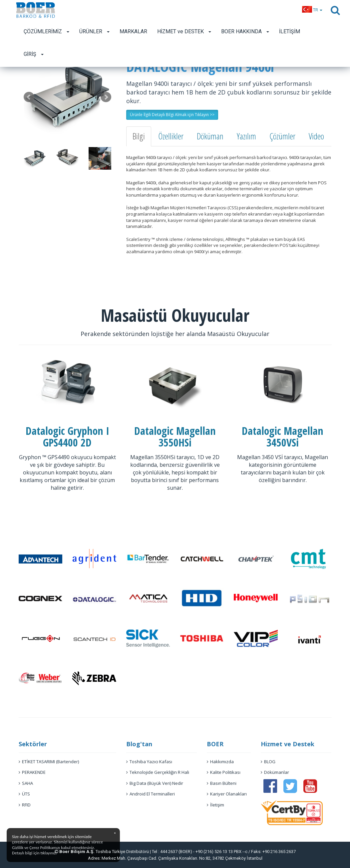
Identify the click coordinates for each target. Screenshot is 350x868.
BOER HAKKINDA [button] (245, 31)
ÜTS (24, 794)
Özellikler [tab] (171, 136)
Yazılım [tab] (246, 136)
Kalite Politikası (224, 772)
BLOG (268, 762)
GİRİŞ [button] (34, 54)
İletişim (215, 805)
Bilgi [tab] (139, 136)
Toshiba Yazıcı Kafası (149, 762)
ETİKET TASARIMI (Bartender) (49, 762)
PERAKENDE (32, 772)
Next (106, 97)
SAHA (26, 783)
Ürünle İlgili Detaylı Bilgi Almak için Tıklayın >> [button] (172, 115)
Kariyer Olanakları (227, 794)
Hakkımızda (220, 762)
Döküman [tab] (210, 136)
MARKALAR (133, 31)
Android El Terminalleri (151, 794)
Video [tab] (316, 136)
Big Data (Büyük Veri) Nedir (155, 783)
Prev (29, 97)
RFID (25, 805)
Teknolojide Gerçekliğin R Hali (158, 772)
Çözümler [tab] (282, 136)
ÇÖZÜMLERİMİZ (46, 31)
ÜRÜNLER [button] (94, 31)
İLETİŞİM (290, 31)
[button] (312, 10)
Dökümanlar (275, 772)
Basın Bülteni (222, 783)
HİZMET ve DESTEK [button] (184, 31)
